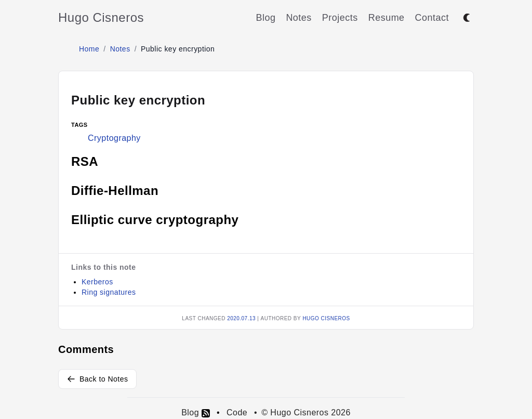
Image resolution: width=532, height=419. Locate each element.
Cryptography (114, 138)
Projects (340, 18)
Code (237, 413)
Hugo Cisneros (101, 17)
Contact (432, 18)
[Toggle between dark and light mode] (467, 18)
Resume (387, 18)
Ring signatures (109, 292)
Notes (298, 18)
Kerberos (97, 282)
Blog (265, 18)
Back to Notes (97, 379)
